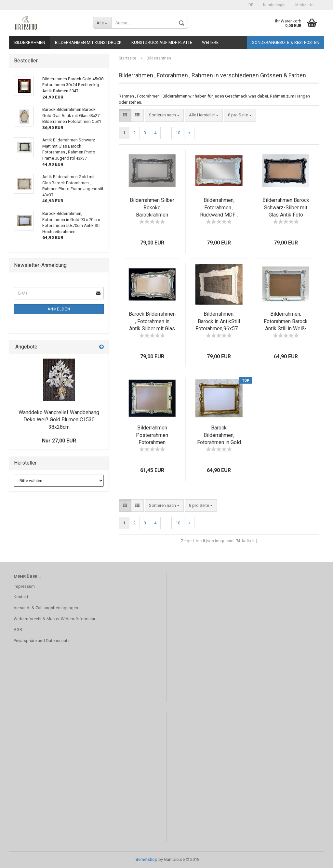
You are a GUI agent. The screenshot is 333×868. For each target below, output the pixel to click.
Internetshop (146, 859)
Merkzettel (305, 5)
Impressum (24, 586)
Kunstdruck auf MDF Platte (162, 42)
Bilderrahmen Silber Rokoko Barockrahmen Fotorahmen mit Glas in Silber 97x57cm (152, 215)
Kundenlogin (274, 5)
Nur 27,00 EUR (59, 441)
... (166, 133)
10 (178, 133)
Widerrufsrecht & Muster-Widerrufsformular (54, 619)
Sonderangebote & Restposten (286, 42)
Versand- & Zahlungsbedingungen (46, 608)
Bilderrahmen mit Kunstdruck (88, 42)
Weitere (210, 42)
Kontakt (21, 597)
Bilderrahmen (30, 42)
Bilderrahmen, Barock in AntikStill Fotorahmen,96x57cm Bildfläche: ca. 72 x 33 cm (220, 329)
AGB (18, 630)
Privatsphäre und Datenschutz (42, 641)
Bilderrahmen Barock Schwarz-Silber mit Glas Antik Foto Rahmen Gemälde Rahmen (286, 215)
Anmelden (59, 309)
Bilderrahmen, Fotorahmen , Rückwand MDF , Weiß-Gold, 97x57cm (219, 215)
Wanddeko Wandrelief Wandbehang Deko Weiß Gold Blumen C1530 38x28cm (59, 420)
